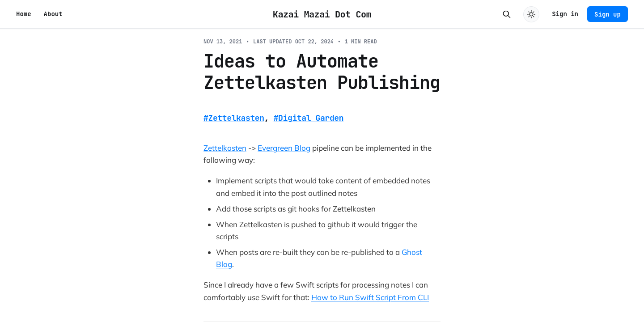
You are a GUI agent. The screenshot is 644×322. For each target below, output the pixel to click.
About (53, 14)
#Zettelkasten (234, 118)
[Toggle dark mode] (531, 14)
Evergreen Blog (284, 148)
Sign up (608, 14)
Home (24, 14)
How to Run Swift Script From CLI (370, 297)
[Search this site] (507, 14)
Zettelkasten (225, 148)
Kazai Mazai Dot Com (322, 14)
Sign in (565, 14)
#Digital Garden (309, 118)
